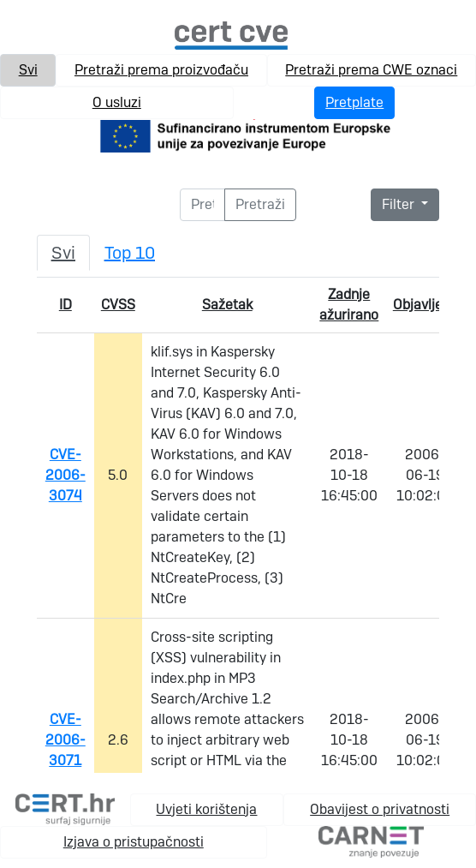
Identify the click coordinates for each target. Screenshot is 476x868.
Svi (28, 70)
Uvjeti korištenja (206, 809)
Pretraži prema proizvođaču (161, 70)
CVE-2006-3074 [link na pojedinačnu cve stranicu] (65, 475)
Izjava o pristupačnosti (134, 842)
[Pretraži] (203, 205)
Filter (400, 204)
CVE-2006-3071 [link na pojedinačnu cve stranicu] (65, 740)
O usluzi (117, 102)
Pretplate (354, 102)
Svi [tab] (63, 253)
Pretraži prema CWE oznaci (371, 70)
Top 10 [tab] (130, 253)
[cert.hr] (65, 808)
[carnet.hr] (371, 841)
